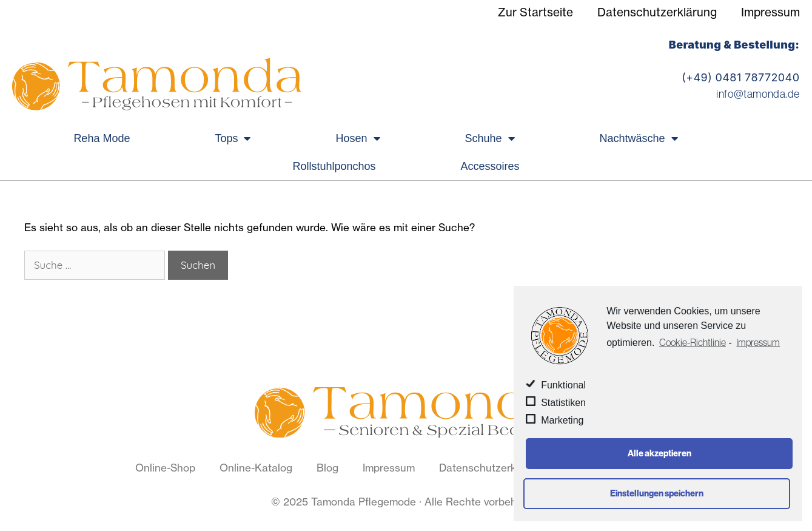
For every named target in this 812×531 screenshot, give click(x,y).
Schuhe (490, 139)
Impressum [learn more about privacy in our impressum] (758, 342)
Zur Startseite (535, 12)
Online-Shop (165, 468)
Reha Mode (102, 138)
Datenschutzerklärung (657, 12)
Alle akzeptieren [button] (659, 453)
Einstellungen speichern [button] (657, 493)
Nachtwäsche (639, 139)
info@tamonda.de (758, 94)
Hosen (357, 139)
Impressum (770, 12)
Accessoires (490, 166)
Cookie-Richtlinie (693, 342)
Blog (327, 468)
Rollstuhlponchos (334, 166)
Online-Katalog (256, 468)
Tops (233, 139)
